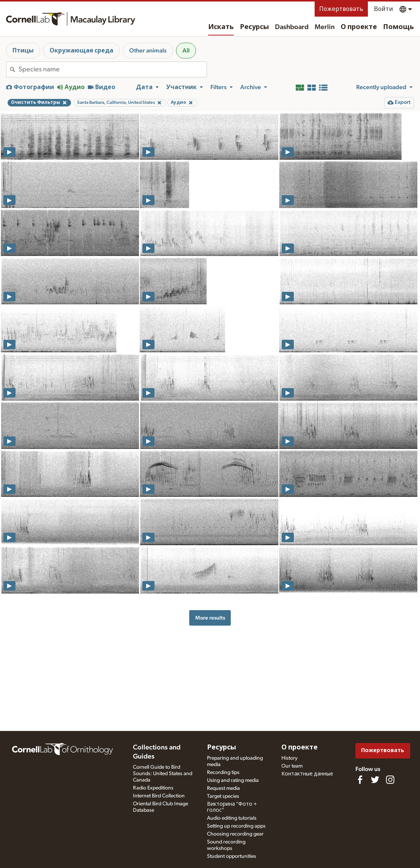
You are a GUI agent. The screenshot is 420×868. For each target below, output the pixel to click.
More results (210, 618)
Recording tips (223, 772)
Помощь (398, 27)
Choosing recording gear (235, 834)
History (290, 758)
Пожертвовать (341, 9)
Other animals (148, 51)
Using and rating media (233, 780)
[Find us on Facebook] (360, 780)
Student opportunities (232, 856)
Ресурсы (254, 27)
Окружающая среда (81, 51)
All (186, 51)
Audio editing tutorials (232, 818)
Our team (292, 766)
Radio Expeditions (153, 788)
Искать (221, 27)
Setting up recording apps (236, 826)
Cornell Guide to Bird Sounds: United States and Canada (163, 774)
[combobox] (113, 69)
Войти (384, 9)
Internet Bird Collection (159, 796)
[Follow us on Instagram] (390, 780)
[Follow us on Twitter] (375, 780)
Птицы (23, 51)
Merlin (325, 27)
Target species (223, 796)
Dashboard (292, 27)
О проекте (359, 27)
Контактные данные (307, 774)
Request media (223, 788)
